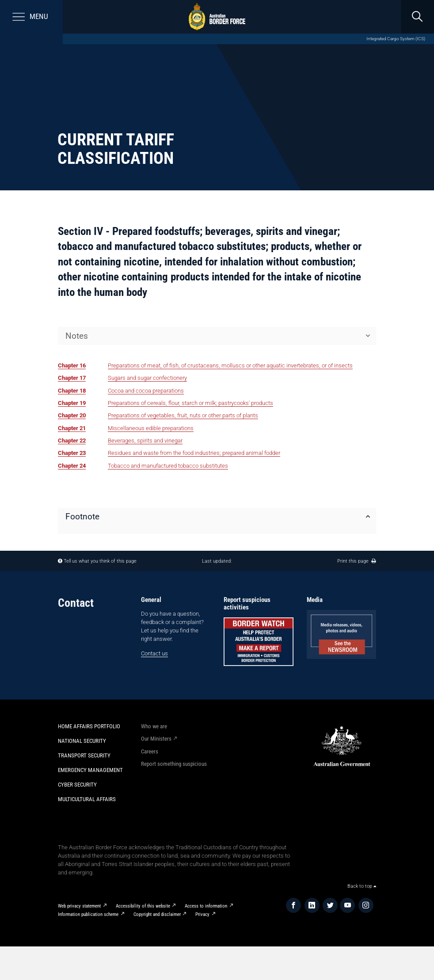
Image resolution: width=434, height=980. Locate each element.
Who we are (154, 726)
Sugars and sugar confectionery (147, 378)
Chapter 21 (72, 428)
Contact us (154, 653)
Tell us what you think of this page (100, 561)
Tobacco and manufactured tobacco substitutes (168, 466)
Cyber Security (77, 785)
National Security (82, 741)
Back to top (362, 886)
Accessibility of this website (143, 906)
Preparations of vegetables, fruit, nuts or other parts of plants (183, 415)
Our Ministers (156, 739)
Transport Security (84, 755)
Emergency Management (90, 770)
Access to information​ (206, 906)
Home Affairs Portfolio (89, 726)
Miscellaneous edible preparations (151, 428)
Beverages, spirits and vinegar (145, 441)
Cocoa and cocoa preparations (146, 391)
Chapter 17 (72, 378)
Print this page (357, 561)
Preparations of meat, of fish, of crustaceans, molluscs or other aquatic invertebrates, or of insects (230, 365)
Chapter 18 (72, 391)
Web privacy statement (79, 906)
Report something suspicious (174, 764)
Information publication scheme (88, 914)
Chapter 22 (72, 441)
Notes (77, 336)
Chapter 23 (72, 453)
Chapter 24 (72, 466)
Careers (150, 751)
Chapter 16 (72, 365)
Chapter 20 (72, 415)
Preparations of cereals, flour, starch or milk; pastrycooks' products (190, 403)
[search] (417, 17)
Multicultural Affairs (87, 799)
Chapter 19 (72, 403)
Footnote (82, 516)
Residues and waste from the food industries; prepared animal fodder (194, 453)
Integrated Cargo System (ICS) (396, 39)
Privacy (202, 914)
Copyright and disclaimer (157, 914)
